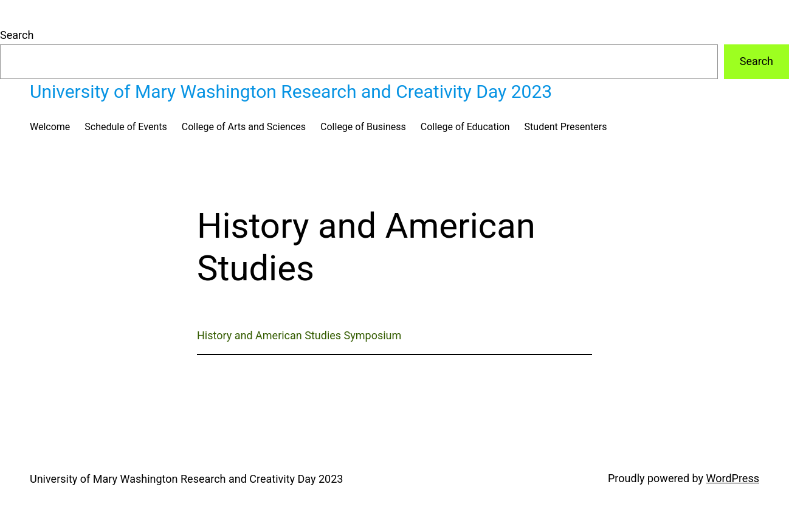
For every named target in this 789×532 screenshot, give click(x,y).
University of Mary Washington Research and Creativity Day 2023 (291, 92)
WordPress (733, 478)
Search (17, 35)
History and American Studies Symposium (299, 335)
